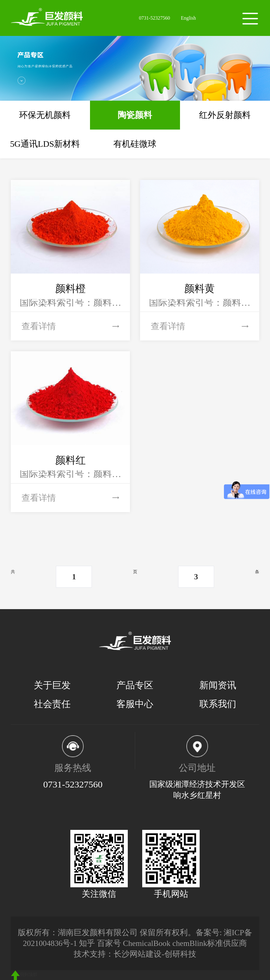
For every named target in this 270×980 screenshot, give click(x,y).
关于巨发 (52, 685)
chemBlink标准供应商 (210, 943)
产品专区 (135, 685)
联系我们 (218, 704)
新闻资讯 (218, 685)
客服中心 (135, 704)
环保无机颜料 (45, 115)
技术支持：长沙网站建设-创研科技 (135, 954)
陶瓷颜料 (135, 115)
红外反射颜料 (225, 115)
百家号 (109, 943)
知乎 (87, 943)
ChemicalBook (147, 943)
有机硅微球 (135, 144)
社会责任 (52, 704)
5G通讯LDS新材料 (45, 144)
